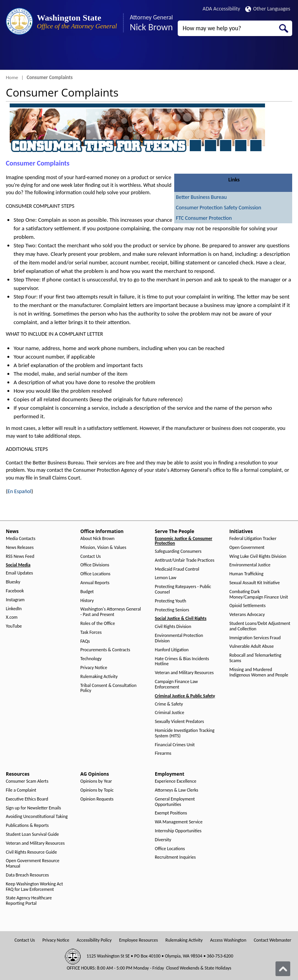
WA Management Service (179, 822)
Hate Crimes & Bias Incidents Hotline (182, 662)
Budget (87, 592)
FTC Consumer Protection (204, 218)
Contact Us (91, 556)
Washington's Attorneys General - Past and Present (111, 612)
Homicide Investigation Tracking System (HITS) (185, 733)
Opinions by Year (96, 781)
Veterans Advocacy (247, 615)
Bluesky (13, 582)
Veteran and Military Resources (184, 673)
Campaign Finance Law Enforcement (176, 684)
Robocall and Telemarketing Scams (255, 658)
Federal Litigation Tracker (253, 539)
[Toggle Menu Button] (13, 56)
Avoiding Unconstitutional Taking (37, 817)
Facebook (15, 591)
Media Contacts (21, 539)
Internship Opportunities (178, 831)
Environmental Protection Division (179, 638)
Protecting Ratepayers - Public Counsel (183, 589)
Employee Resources (139, 940)
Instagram (15, 600)
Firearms (163, 753)
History (87, 601)
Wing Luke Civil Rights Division (258, 556)
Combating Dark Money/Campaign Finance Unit (259, 594)
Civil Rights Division (173, 627)
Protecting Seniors (172, 610)
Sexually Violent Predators (179, 722)
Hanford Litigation (172, 650)
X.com (12, 617)
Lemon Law (165, 578)
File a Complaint (21, 790)
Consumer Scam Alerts (27, 781)
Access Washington (228, 940)
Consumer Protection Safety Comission (218, 208)
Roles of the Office (98, 624)
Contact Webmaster (273, 940)
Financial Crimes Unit (175, 745)
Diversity (163, 840)
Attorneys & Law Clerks (177, 790)
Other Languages (268, 9)
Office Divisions (95, 565)
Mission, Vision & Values (103, 548)
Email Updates (19, 573)
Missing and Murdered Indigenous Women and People (259, 672)
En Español (19, 491)
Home (12, 77)
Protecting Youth (171, 601)
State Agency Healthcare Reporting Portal (29, 901)
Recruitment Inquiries (175, 857)
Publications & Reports (27, 826)
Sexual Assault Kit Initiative (255, 583)
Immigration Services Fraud (255, 638)
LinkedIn (14, 609)
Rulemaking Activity (99, 677)
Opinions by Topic (97, 790)
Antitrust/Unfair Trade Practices (185, 560)
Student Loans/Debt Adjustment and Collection (260, 626)
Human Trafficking (246, 574)
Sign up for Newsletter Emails (33, 808)
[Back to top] (283, 969)
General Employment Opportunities (175, 802)
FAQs (85, 641)
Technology (91, 659)
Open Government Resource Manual (33, 864)
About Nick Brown (97, 539)
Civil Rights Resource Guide (31, 852)
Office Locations (95, 574)
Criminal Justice (170, 713)
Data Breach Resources (27, 875)
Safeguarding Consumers (178, 551)
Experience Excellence (176, 781)
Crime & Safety (169, 704)
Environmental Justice (250, 565)
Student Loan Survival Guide (32, 834)
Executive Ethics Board (27, 799)
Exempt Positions (171, 813)
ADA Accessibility (221, 9)
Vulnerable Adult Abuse (252, 646)
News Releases (20, 548)
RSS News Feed (20, 556)
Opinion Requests (97, 799)
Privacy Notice (94, 668)
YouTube (14, 626)
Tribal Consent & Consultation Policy (108, 688)
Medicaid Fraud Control (177, 569)
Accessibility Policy (94, 940)
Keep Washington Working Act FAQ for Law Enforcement (34, 887)
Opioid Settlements (247, 606)
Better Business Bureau (201, 197)
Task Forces (91, 632)
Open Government (247, 548)
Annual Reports (95, 583)
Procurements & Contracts (105, 650)
